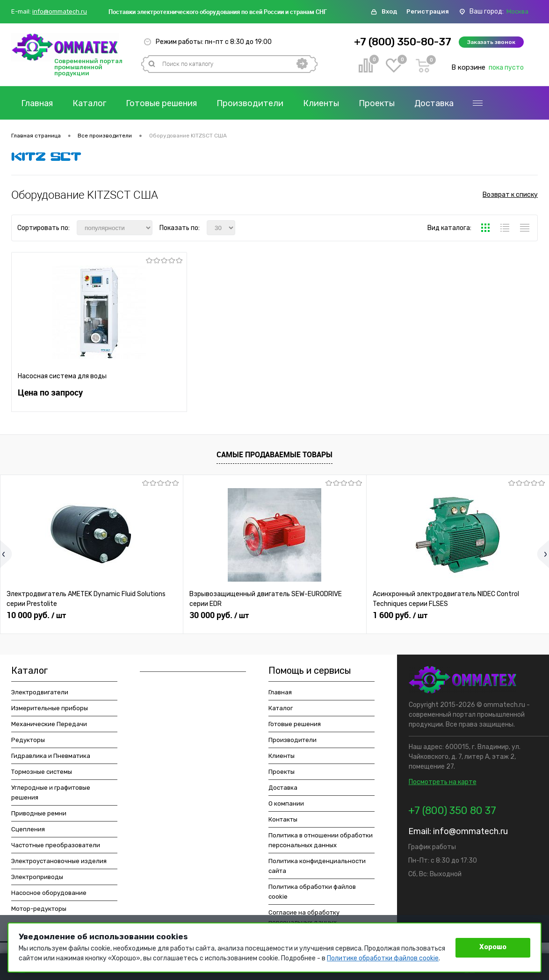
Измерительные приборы (50, 708)
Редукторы (28, 740)
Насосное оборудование (49, 893)
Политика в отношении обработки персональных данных (321, 840)
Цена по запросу (50, 393)
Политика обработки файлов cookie (312, 892)
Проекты (377, 103)
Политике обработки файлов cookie (383, 958)
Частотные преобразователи (56, 845)
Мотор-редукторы (39, 909)
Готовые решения (161, 103)
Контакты (41, 120)
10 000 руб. (36, 615)
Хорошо (493, 947)
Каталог (89, 103)
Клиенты (321, 103)
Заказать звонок (491, 42)
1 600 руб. (400, 615)
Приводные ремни (39, 813)
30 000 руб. (219, 615)
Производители (250, 103)
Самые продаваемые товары (274, 454)
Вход (389, 11)
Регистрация (428, 11)
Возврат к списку (510, 195)
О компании (497, 103)
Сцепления (28, 829)
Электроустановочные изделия (59, 861)
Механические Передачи (49, 724)
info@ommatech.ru (60, 12)
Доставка (434, 103)
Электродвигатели (40, 692)
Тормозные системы (42, 772)
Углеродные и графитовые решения (51, 793)
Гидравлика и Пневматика (51, 756)
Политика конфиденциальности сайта (317, 866)
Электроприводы (37, 877)
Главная (37, 103)
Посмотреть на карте (443, 782)
